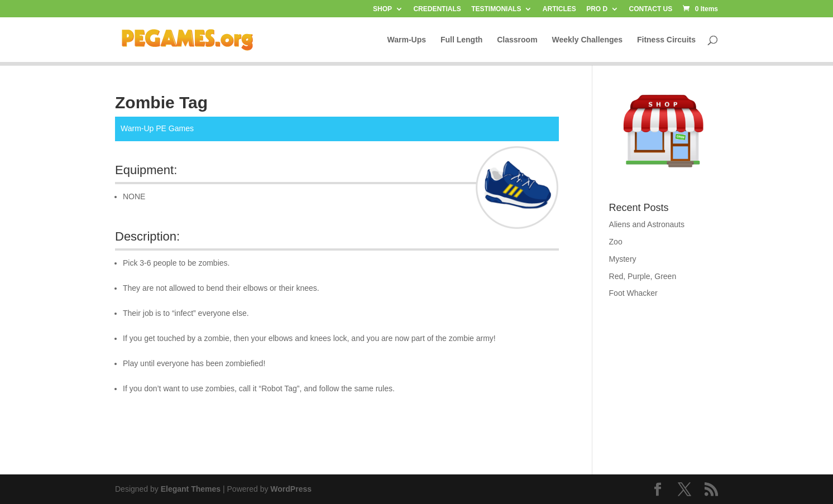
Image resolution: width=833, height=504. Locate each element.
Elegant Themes (191, 489)
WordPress (291, 489)
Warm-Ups (407, 40)
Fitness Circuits (666, 40)
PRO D (597, 9)
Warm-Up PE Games (157, 128)
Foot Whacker (633, 293)
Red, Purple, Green (643, 276)
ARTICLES (559, 9)
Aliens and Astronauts (647, 224)
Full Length (461, 40)
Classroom (517, 40)
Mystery (623, 259)
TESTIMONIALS (496, 9)
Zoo (616, 242)
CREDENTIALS (437, 9)
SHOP (382, 9)
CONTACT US (651, 9)
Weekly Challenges (588, 40)
